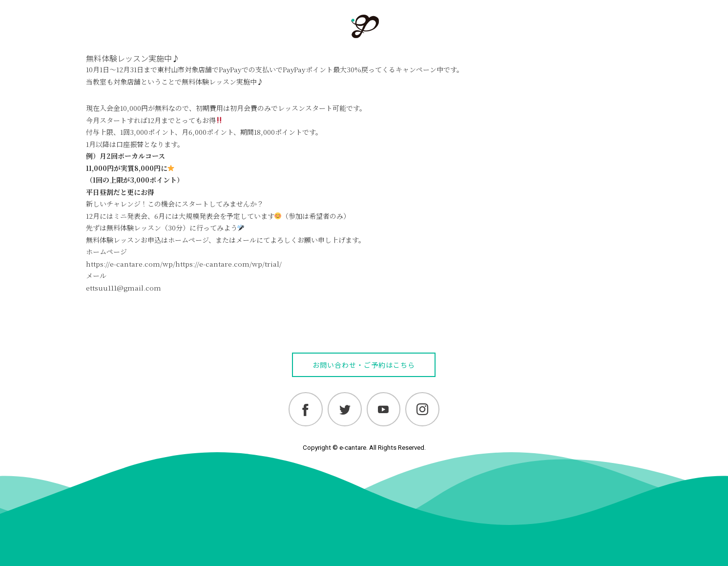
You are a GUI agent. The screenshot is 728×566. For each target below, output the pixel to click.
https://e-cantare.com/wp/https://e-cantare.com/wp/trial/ (184, 264)
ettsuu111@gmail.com (124, 288)
